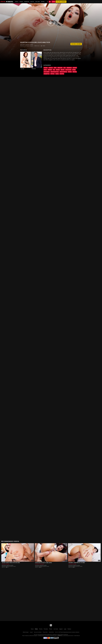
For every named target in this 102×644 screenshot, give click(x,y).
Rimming (75, 72)
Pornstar (46, 68)
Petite (55, 68)
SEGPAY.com (60, 636)
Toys (54, 70)
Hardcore (51, 68)
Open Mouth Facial (55, 72)
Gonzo (45, 70)
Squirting (75, 68)
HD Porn (52, 74)
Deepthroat (69, 68)
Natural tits (60, 68)
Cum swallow (47, 72)
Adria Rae (7, 564)
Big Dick (63, 70)
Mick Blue (34, 69)
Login (53, 2)
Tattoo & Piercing (63, 72)
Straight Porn (47, 74)
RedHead (50, 70)
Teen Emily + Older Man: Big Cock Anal (77, 563)
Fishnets (70, 72)
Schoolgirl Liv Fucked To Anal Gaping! (44, 563)
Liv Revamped (41, 564)
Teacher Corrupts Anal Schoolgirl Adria (11, 563)
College (74, 70)
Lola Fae (22, 69)
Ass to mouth (68, 70)
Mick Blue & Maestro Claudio (7, 565)
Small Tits (62, 74)
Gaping (57, 74)
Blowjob (58, 70)
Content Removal (77, 636)
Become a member (61, 2)
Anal (65, 68)
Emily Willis (74, 564)
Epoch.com (28, 636)
